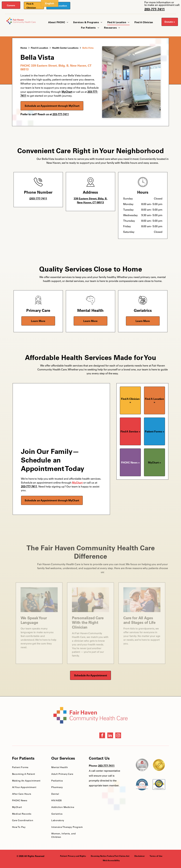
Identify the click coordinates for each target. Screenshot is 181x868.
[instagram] (118, 736)
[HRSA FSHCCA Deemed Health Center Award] (159, 785)
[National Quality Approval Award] (159, 765)
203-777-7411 (155, 9)
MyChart (77, 483)
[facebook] (102, 736)
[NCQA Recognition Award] (142, 785)
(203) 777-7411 (38, 199)
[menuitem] (58, 22)
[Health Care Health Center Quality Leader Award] (142, 765)
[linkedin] (110, 736)
